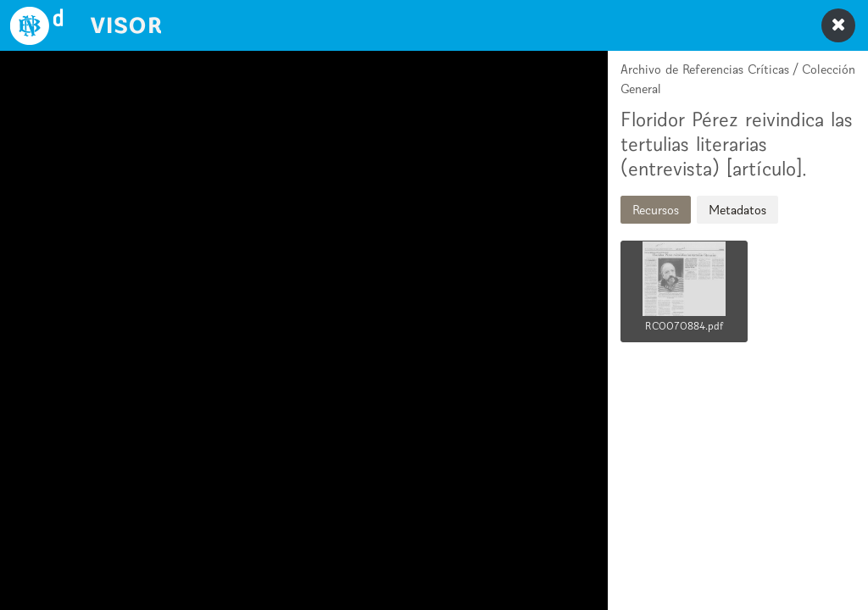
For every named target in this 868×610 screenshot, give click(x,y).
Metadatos (737, 210)
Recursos (656, 210)
